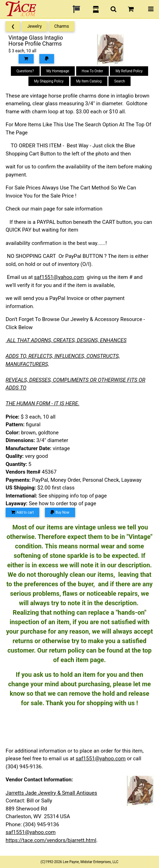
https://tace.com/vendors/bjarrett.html (51, 840)
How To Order (92, 71)
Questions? (25, 71)
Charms (62, 26)
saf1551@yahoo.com (59, 277)
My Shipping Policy (49, 81)
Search (120, 81)
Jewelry (35, 26)
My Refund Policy (129, 71)
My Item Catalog (89, 81)
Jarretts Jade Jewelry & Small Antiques (51, 793)
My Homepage (58, 71)
